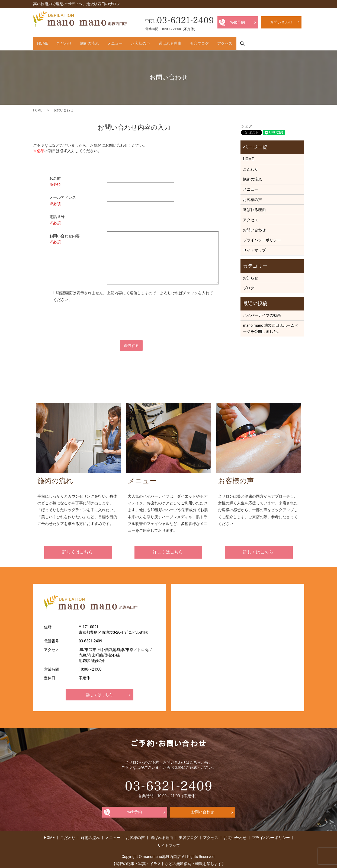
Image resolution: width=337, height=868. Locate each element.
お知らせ (251, 275)
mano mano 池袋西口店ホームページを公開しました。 (271, 325)
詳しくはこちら (78, 549)
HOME (46, 42)
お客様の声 (171, 42)
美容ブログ (243, 42)
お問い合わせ (254, 227)
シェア (247, 123)
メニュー (139, 42)
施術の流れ (106, 42)
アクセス (275, 42)
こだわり (74, 42)
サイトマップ (254, 247)
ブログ (249, 285)
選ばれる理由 (207, 42)
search (299, 42)
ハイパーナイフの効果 (262, 312)
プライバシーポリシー (262, 237)
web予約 (135, 809)
